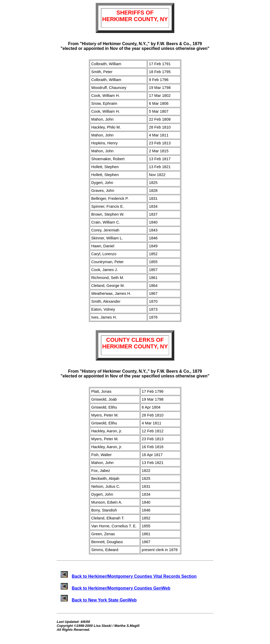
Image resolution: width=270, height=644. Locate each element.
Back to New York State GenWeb (104, 600)
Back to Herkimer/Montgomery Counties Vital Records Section (134, 576)
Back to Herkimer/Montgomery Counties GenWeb (121, 588)
